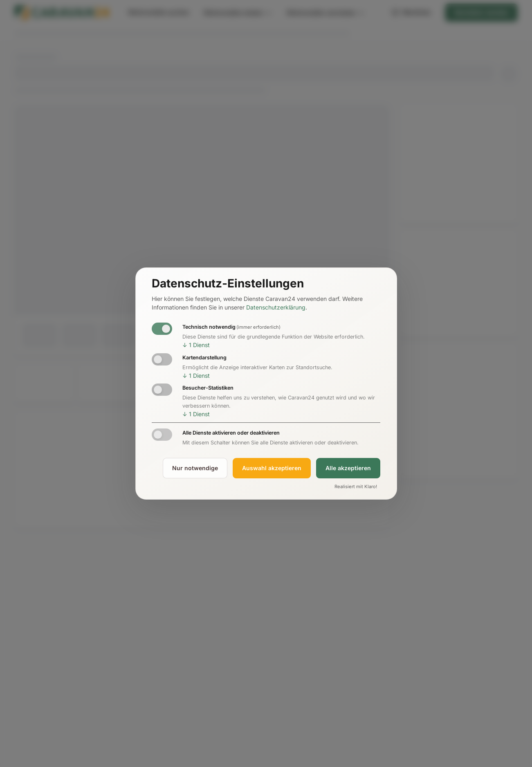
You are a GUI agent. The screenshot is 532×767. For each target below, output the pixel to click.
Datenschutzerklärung (276, 308)
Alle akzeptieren (348, 468)
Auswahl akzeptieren (272, 468)
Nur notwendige (195, 468)
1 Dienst (196, 345)
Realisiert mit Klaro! (356, 487)
